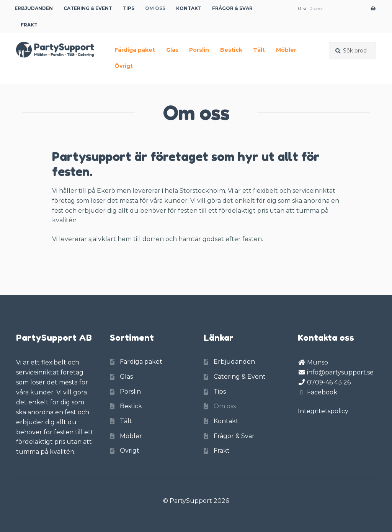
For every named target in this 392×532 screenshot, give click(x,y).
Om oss (155, 8)
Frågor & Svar (232, 8)
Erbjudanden (34, 8)
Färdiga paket (135, 50)
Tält (259, 50)
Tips (129, 8)
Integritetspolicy (323, 411)
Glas (172, 50)
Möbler (286, 50)
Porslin (199, 50)
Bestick (231, 50)
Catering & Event (88, 8)
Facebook (322, 392)
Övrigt (124, 66)
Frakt (29, 25)
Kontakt (189, 8)
